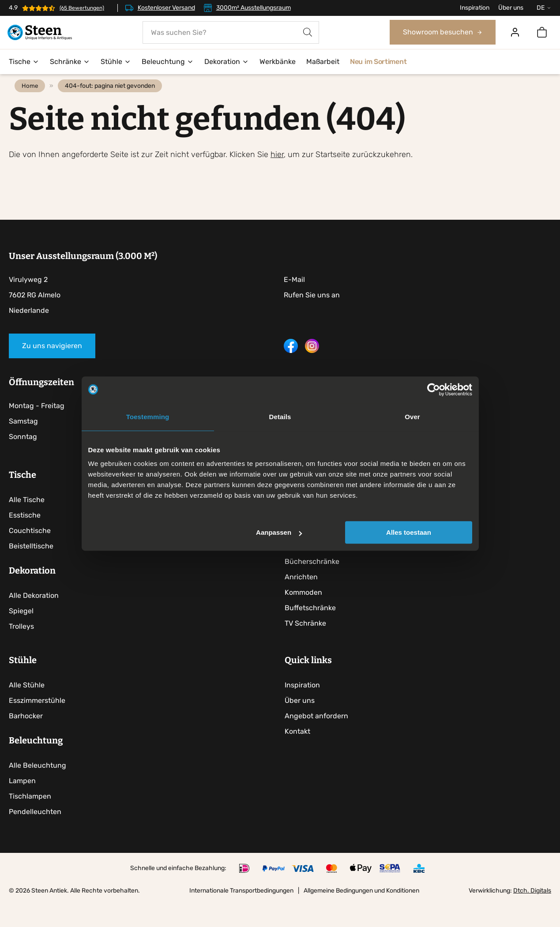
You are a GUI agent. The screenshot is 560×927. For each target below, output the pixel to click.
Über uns (511, 8)
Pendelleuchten (35, 836)
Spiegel (21, 631)
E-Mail (294, 298)
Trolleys (21, 646)
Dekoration (227, 62)
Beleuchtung (168, 62)
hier (277, 173)
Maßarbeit (323, 62)
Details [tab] (280, 417)
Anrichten (304, 597)
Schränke (70, 62)
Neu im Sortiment (378, 62)
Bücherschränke (315, 581)
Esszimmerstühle (37, 725)
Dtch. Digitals (532, 915)
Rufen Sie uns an (312, 313)
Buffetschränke (313, 628)
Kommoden (306, 612)
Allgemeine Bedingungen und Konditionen (361, 915)
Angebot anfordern (319, 741)
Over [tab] (412, 417)
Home (33, 104)
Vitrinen (300, 566)
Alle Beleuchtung (38, 790)
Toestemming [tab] (148, 417)
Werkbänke (278, 62)
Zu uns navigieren (52, 364)
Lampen (22, 805)
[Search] (308, 33)
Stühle (116, 62)
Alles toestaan (409, 532)
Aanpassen (279, 532)
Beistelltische (31, 566)
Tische (24, 62)
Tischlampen (30, 821)
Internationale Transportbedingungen (241, 915)
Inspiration (475, 8)
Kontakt (300, 756)
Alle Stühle (27, 710)
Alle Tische (27, 520)
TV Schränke (308, 643)
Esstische (25, 535)
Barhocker (26, 741)
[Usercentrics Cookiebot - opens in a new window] (434, 390)
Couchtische (30, 550)
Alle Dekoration (34, 615)
